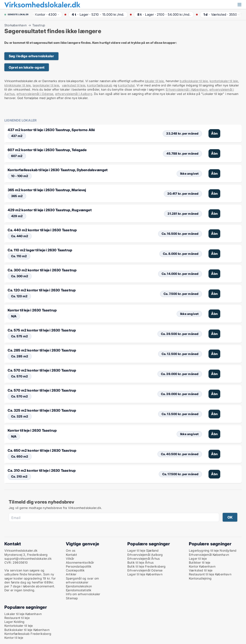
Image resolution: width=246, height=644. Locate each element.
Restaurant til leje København (210, 574)
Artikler (71, 574)
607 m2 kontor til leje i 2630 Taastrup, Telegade (47, 150)
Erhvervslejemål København (209, 555)
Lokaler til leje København (23, 614)
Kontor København (202, 566)
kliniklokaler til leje (18, 85)
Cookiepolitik (75, 570)
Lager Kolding (15, 622)
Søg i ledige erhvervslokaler (31, 56)
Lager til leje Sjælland (143, 550)
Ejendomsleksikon (79, 586)
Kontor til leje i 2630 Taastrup (32, 310)
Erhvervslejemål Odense (145, 570)
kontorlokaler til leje (224, 81)
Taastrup (39, 25)
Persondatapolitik (79, 566)
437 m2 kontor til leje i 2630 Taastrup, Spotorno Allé (51, 130)
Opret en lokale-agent (27, 67)
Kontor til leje (14, 638)
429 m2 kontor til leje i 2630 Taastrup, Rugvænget (50, 210)
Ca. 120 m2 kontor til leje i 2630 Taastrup (42, 290)
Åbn (214, 133)
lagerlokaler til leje (46, 85)
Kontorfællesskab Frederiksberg (28, 634)
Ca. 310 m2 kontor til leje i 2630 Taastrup (42, 470)
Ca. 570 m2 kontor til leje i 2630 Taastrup (42, 370)
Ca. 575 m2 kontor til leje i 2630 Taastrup (42, 330)
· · (44, 14)
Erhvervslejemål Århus (143, 559)
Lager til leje (198, 559)
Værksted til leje (201, 570)
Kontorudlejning (200, 578)
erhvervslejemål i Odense (35, 94)
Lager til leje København (145, 574)
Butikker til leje (200, 562)
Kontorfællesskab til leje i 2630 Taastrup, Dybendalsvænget (58, 170)
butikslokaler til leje (194, 81)
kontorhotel (126, 85)
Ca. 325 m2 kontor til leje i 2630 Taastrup (42, 410)
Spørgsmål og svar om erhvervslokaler (82, 580)
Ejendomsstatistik (79, 590)
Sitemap (72, 598)
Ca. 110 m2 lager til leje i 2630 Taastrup (40, 250)
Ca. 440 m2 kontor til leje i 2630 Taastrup (42, 230)
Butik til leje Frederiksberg (147, 566)
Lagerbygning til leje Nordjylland (213, 550)
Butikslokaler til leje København (27, 630)
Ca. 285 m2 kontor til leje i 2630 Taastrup (42, 350)
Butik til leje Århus (140, 562)
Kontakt (71, 555)
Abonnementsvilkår (80, 562)
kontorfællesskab (100, 85)
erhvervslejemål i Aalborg (74, 94)
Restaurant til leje (17, 618)
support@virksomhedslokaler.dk (28, 559)
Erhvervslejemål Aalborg (145, 555)
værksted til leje (74, 85)
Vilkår (70, 559)
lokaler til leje (154, 81)
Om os (71, 550)
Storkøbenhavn (16, 25)
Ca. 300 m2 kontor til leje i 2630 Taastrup (42, 270)
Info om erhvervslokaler (83, 594)
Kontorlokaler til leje (19, 626)
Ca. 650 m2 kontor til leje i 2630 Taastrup (42, 450)
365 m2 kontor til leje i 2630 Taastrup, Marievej (47, 190)
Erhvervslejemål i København (187, 89)
